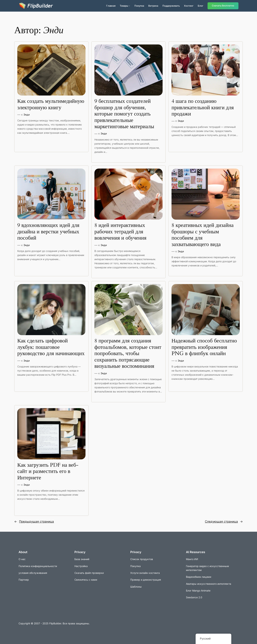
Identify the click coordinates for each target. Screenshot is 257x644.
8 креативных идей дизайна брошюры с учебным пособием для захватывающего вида (203, 235)
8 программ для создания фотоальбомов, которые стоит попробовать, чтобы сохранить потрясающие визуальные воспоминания (128, 354)
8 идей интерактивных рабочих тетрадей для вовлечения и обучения (120, 232)
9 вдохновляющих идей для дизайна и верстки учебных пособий (48, 232)
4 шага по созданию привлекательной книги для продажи (203, 108)
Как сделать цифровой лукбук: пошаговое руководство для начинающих (51, 347)
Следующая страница (224, 522)
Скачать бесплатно (223, 6)
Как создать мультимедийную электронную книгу (51, 105)
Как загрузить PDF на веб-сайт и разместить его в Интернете (48, 472)
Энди (27, 115)
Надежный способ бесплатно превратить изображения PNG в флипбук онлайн (204, 347)
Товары (124, 6)
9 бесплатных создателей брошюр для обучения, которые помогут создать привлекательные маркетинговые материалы (124, 114)
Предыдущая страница (34, 522)
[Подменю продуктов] (129, 6)
